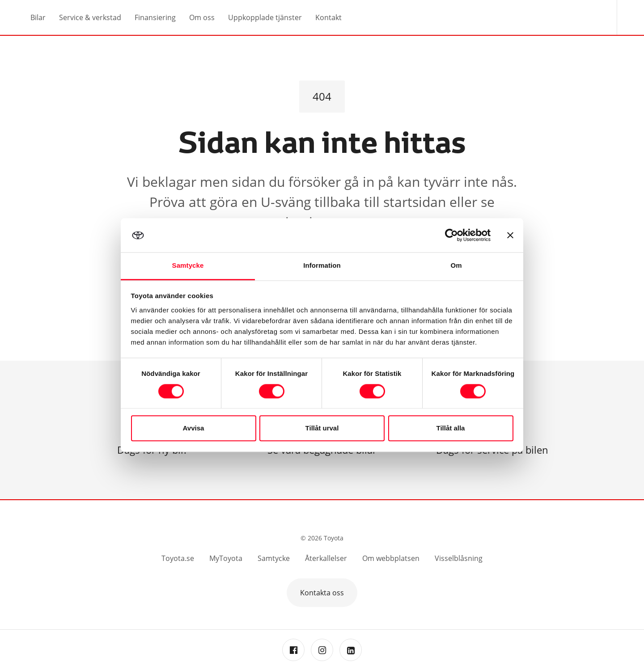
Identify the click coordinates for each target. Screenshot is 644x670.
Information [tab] (322, 266)
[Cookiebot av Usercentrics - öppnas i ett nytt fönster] (451, 235)
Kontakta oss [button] (322, 593)
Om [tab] (456, 266)
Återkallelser (326, 558)
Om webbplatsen (391, 558)
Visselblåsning (459, 558)
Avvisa (194, 428)
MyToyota (226, 558)
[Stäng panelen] (510, 235)
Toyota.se (178, 558)
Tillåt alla (451, 428)
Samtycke (274, 558)
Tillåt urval (322, 428)
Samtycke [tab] (188, 266)
